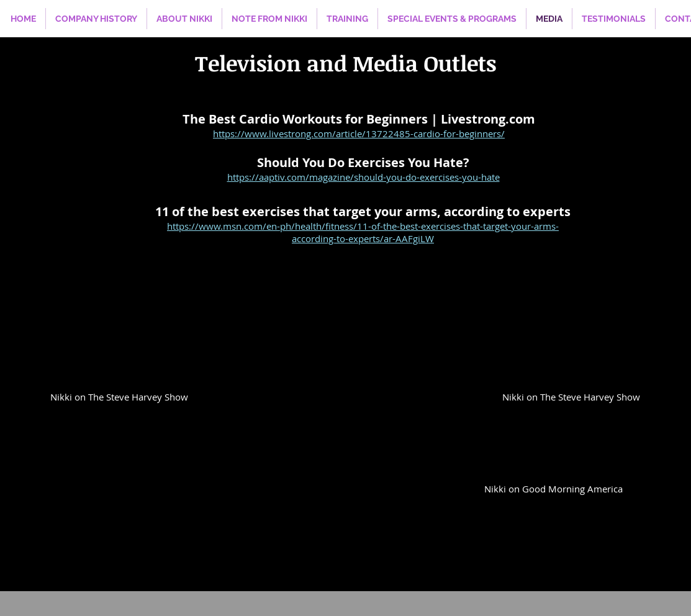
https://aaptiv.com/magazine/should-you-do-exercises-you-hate (364, 177)
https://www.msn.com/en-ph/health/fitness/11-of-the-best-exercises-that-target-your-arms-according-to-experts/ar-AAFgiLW (363, 232)
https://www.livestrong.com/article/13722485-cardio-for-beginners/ (359, 134)
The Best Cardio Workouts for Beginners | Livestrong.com (359, 119)
